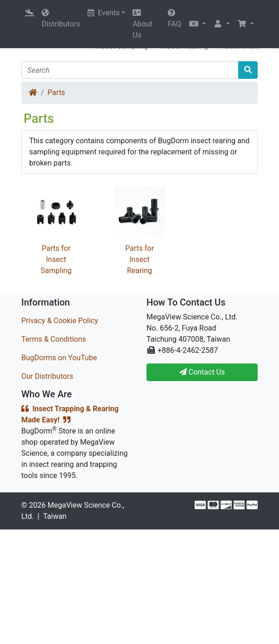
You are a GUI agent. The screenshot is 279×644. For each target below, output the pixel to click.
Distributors (61, 19)
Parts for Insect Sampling (56, 259)
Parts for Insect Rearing (139, 259)
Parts (57, 92)
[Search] (130, 70)
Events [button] (104, 13)
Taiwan (55, 516)
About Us (143, 24)
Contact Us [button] (202, 372)
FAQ (174, 19)
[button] (197, 24)
